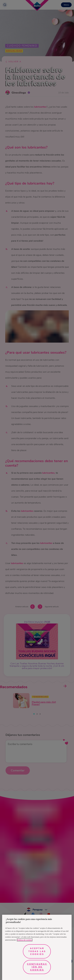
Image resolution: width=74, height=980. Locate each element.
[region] (37, 947)
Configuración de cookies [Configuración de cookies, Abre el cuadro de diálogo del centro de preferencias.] (37, 967)
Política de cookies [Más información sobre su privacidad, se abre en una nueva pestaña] (25, 940)
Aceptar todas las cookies (37, 951)
